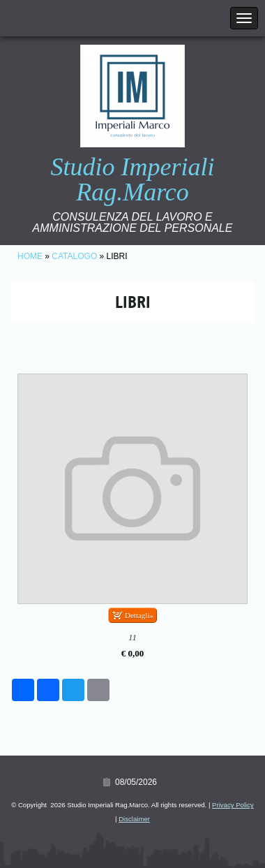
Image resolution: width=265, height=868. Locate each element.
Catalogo (74, 256)
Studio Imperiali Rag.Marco (133, 179)
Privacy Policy (233, 805)
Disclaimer (134, 819)
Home (30, 256)
